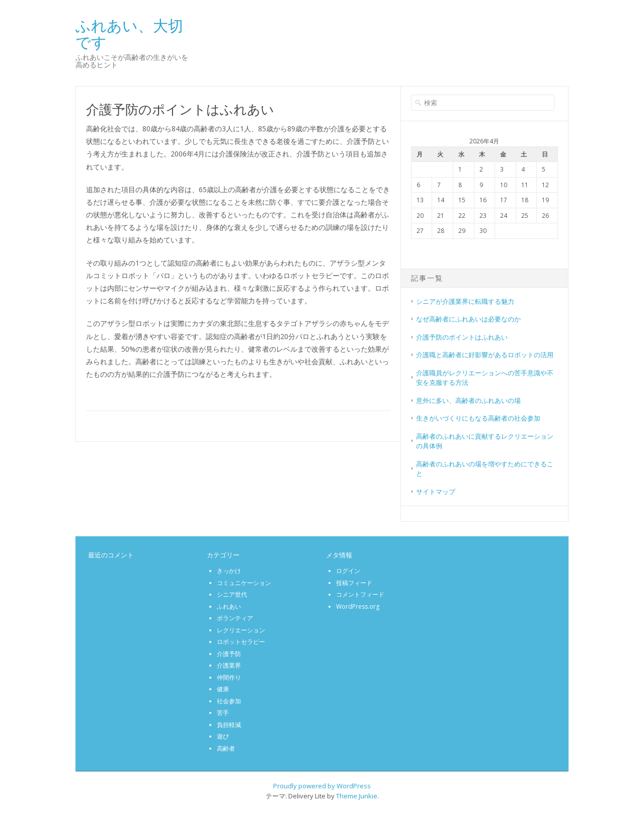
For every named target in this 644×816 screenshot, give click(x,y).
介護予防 (229, 654)
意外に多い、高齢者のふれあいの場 (468, 400)
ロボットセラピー (241, 642)
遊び (223, 736)
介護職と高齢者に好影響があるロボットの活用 (485, 355)
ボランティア (235, 618)
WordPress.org (358, 606)
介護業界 (229, 665)
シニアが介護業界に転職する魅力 (465, 301)
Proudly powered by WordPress (322, 786)
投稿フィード (354, 583)
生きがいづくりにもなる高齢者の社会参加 (478, 418)
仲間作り (229, 677)
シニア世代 (232, 594)
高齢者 (226, 748)
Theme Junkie (357, 796)
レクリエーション (241, 630)
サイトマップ (436, 492)
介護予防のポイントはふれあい (462, 337)
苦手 (223, 713)
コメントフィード (360, 594)
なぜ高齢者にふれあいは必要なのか (468, 319)
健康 (223, 689)
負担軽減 (229, 725)
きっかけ (229, 571)
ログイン (348, 571)
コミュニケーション (244, 583)
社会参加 (229, 701)
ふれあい (229, 606)
